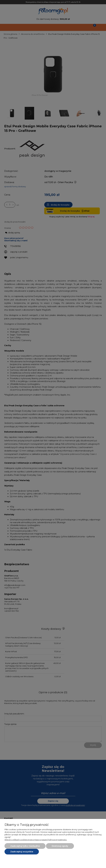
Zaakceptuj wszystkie (22, 852)
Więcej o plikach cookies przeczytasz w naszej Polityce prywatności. (36, 840)
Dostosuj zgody (60, 846)
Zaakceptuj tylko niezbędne (25, 846)
